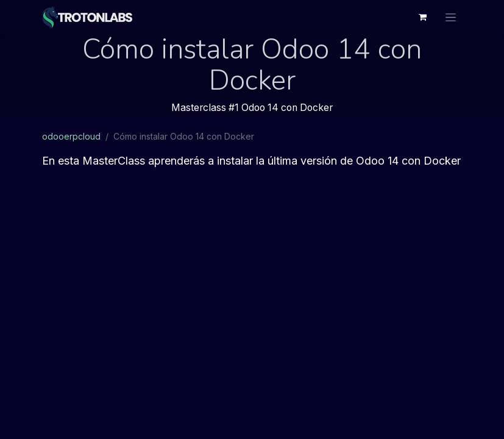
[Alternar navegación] (451, 17)
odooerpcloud (71, 136)
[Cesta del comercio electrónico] (423, 17)
